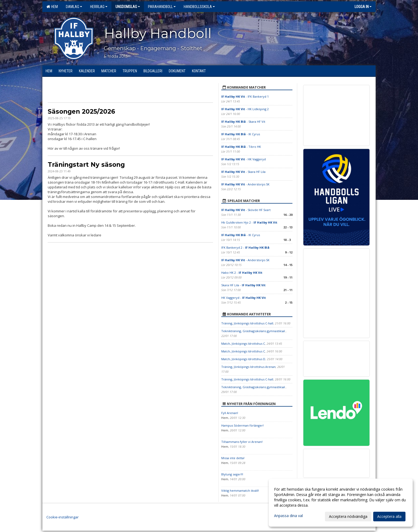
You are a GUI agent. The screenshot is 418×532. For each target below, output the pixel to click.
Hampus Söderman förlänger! (242, 425)
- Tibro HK (241, 147)
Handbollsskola (199, 7)
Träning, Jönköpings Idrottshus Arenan (248, 367)
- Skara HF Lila (243, 172)
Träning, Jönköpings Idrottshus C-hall (247, 323)
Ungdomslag (128, 7)
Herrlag (99, 7)
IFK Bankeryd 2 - (245, 247)
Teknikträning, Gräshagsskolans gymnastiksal (254, 331)
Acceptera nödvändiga (348, 516)
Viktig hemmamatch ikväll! (240, 491)
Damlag (74, 7)
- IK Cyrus (241, 134)
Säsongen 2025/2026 (81, 112)
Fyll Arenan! (230, 413)
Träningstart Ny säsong (86, 165)
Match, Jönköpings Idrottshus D (243, 359)
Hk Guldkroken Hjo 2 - (249, 222)
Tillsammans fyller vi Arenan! (242, 442)
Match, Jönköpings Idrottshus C (243, 344)
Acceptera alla (389, 516)
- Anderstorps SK (245, 184)
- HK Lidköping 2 (245, 109)
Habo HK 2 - (242, 273)
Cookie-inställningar (63, 517)
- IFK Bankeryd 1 (245, 96)
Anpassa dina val (288, 516)
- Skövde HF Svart (246, 210)
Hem (52, 7)
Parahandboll (162, 7)
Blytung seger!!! (232, 474)
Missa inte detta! (233, 458)
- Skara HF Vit (243, 122)
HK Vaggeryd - (244, 298)
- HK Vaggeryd (244, 159)
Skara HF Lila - (243, 285)
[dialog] (341, 503)
